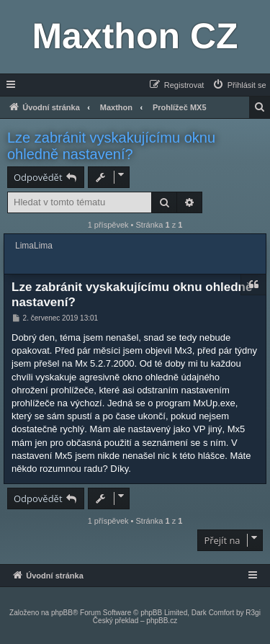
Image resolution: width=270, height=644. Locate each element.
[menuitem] (239, 85)
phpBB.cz (162, 621)
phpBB (62, 613)
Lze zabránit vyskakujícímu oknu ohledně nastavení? (111, 146)
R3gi (253, 613)
